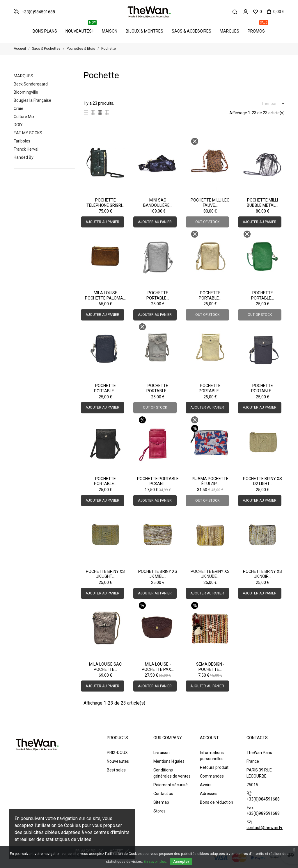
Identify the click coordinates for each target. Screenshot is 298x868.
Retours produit (214, 767)
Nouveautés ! (81, 28)
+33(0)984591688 (263, 799)
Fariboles (22, 141)
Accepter (181, 862)
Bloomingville (26, 92)
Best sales (116, 770)
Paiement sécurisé (171, 785)
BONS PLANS (45, 31)
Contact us (163, 794)
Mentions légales (169, 761)
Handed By (24, 157)
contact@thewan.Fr (265, 828)
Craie (18, 108)
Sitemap (161, 802)
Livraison (162, 753)
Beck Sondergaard (31, 84)
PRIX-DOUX (117, 753)
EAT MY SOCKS (28, 133)
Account (209, 738)
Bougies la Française (32, 100)
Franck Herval (26, 149)
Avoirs (206, 785)
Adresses (209, 794)
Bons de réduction (217, 802)
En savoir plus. (155, 862)
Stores (159, 811)
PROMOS (258, 28)
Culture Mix (24, 117)
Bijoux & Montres (144, 31)
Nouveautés (118, 761)
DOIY (18, 125)
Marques (229, 31)
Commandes (212, 776)
